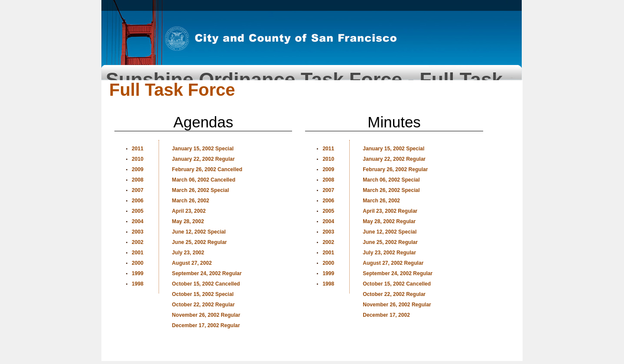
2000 (138, 263)
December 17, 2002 (386, 315)
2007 (138, 190)
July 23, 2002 (188, 253)
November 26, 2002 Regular (206, 315)
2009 (138, 169)
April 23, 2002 (189, 211)
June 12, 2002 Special (199, 232)
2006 (138, 201)
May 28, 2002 (188, 221)
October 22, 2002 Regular (203, 305)
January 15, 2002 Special (203, 149)
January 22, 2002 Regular (203, 159)
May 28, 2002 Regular (389, 221)
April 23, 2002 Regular (390, 211)
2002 (138, 242)
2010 (138, 159)
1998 (138, 284)
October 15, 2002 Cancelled (206, 284)
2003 (138, 232)
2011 (138, 149)
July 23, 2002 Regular (389, 253)
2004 (138, 221)
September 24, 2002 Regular (207, 273)
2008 (138, 180)
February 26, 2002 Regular (395, 169)
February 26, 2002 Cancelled (207, 169)
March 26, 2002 (191, 201)
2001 (138, 253)
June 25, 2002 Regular (200, 242)
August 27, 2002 (192, 263)
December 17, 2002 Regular (206, 325)
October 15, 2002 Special (203, 294)
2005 (138, 211)
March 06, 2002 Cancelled (204, 180)
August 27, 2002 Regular (393, 263)
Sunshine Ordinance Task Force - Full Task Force (304, 76)
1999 (138, 273)
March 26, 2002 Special (200, 190)
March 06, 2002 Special (391, 180)
